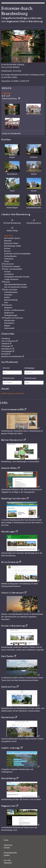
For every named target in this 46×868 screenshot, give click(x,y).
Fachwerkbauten (10, 256)
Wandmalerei (9, 323)
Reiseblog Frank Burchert (13, 499)
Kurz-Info (7, 860)
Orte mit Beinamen (9, 341)
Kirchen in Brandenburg (13, 626)
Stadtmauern (9, 313)
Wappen (7, 326)
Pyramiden (8, 295)
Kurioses (7, 272)
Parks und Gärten (11, 290)
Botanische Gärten (11, 243)
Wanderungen (8, 532)
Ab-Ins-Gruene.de (10, 562)
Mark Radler (7, 656)
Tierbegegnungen (11, 315)
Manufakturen (7, 349)
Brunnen (7, 251)
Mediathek (8, 863)
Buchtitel (5, 354)
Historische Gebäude (12, 266)
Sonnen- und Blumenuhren (14, 310)
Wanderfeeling (8, 778)
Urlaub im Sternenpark (12, 593)
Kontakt (7, 848)
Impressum (8, 845)
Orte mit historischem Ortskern (16, 287)
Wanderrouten (9, 320)
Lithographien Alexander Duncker (17, 277)
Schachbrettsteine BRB (12, 410)
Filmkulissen (9, 259)
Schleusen (8, 305)
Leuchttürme (9, 274)
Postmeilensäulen (11, 292)
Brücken (7, 248)
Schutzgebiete (7, 351)
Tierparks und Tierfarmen (13, 318)
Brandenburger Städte (13, 246)
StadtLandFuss (8, 687)
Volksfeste (5, 344)
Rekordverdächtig (11, 300)
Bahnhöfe (8, 241)
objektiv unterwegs (10, 748)
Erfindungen (6, 346)
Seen (6, 302)
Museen (7, 282)
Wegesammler (8, 806)
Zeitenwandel (9, 328)
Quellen (7, 297)
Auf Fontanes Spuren (12, 238)
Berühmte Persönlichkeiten (12, 356)
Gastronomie (9, 264)
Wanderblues (8, 717)
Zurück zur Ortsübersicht (11, 133)
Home (6, 840)
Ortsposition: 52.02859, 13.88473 (14, 81)
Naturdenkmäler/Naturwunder (15, 284)
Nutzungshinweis (10, 853)
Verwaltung (6, 338)
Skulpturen (8, 308)
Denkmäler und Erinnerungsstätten (17, 254)
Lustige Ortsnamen (11, 279)
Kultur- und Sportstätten (13, 269)
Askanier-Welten (9, 468)
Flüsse (7, 261)
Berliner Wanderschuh (12, 440)
